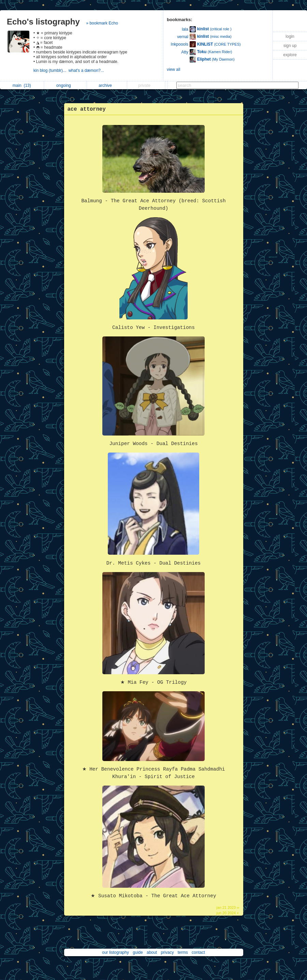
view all (173, 69)
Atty (185, 52)
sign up (290, 46)
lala (185, 29)
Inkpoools (180, 44)
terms (183, 952)
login (290, 36)
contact (198, 952)
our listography (115, 952)
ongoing (65, 85)
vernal (183, 37)
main (22, 85)
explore (290, 55)
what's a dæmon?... (87, 70)
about (152, 952)
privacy (167, 952)
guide (138, 952)
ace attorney (87, 109)
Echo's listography (43, 22)
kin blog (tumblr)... (51, 70)
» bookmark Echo (102, 23)
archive (107, 85)
